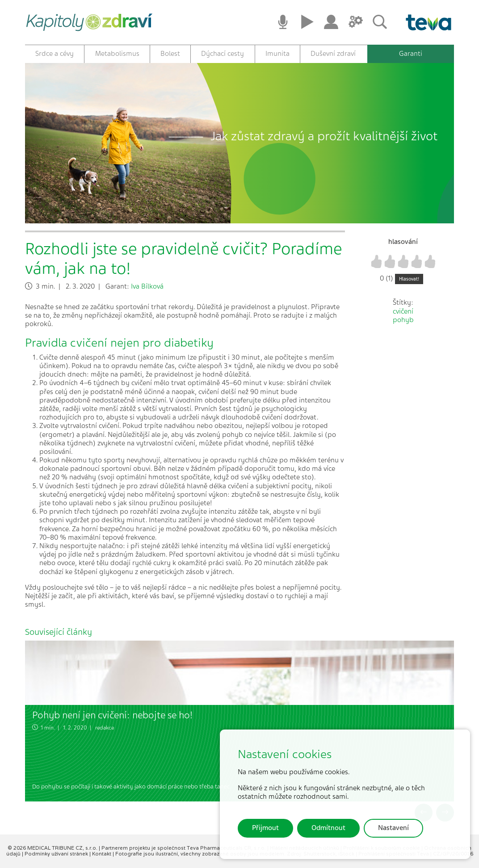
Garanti (411, 54)
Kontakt (102, 854)
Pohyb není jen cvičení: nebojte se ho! (112, 715)
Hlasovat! (409, 279)
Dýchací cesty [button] (223, 54)
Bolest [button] (170, 54)
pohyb (403, 320)
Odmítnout (328, 828)
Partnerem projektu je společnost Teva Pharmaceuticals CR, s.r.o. (184, 848)
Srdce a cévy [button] (55, 54)
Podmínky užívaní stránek (57, 854)
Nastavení (393, 828)
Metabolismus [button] (117, 54)
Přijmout (265, 828)
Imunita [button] (277, 54)
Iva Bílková (147, 286)
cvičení (403, 311)
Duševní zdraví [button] (333, 54)
